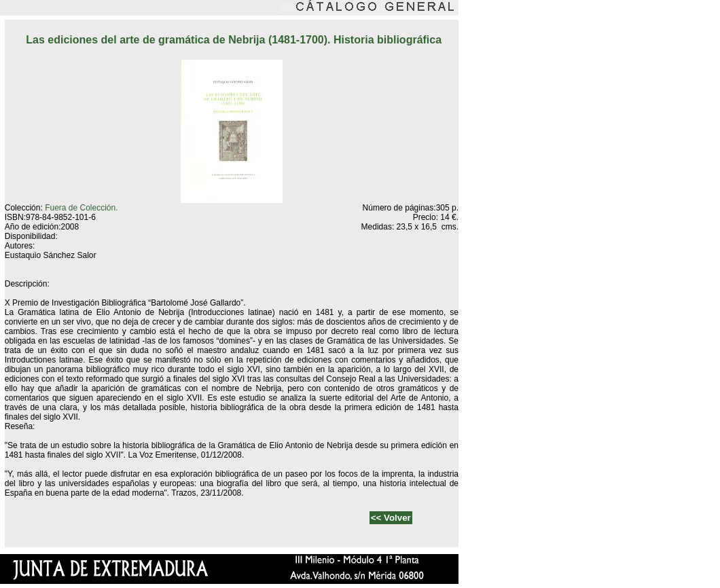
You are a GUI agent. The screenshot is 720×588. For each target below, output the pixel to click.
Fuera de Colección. (81, 208)
